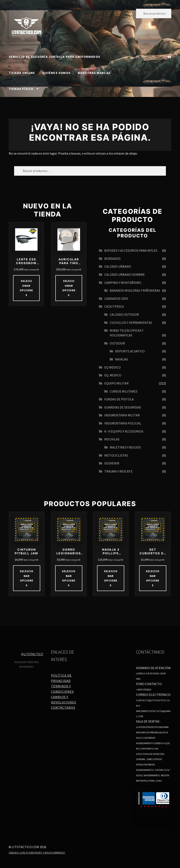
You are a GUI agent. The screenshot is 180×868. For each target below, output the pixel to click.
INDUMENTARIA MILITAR (122, 415)
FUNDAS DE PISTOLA (119, 399)
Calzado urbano (118, 266)
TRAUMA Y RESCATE (118, 471)
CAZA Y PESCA (114, 306)
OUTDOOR (117, 343)
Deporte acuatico (130, 351)
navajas (122, 359)
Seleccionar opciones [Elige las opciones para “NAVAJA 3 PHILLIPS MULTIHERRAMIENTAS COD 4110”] (111, 578)
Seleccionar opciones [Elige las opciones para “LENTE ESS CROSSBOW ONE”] (26, 288)
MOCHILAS (112, 439)
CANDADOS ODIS (116, 299)
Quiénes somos (56, 73)
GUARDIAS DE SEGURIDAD (123, 407)
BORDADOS (112, 259)
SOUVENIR (112, 463)
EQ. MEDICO (113, 375)
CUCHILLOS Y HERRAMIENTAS (131, 323)
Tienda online (22, 73)
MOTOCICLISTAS (116, 455)
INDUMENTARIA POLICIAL (123, 423)
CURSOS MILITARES (124, 391)
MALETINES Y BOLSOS (125, 447)
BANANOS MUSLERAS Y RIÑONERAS (135, 290)
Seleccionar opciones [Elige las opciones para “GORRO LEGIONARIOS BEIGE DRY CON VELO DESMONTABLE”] (69, 578)
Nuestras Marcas (94, 73)
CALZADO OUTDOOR (124, 314)
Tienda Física (21, 89)
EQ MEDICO (112, 367)
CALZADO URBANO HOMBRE (125, 274)
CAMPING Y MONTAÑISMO (123, 283)
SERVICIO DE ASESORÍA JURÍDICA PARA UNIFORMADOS (54, 57)
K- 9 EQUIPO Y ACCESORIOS (124, 431)
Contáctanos (63, 707)
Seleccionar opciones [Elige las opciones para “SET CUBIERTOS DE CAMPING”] (153, 578)
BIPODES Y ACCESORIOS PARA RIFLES (131, 250)
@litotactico (32, 654)
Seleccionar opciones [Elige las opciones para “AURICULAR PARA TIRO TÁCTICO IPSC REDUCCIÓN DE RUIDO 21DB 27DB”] (69, 288)
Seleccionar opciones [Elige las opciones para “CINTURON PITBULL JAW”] (27, 578)
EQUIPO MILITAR (116, 383)
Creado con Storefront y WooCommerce (37, 853)
